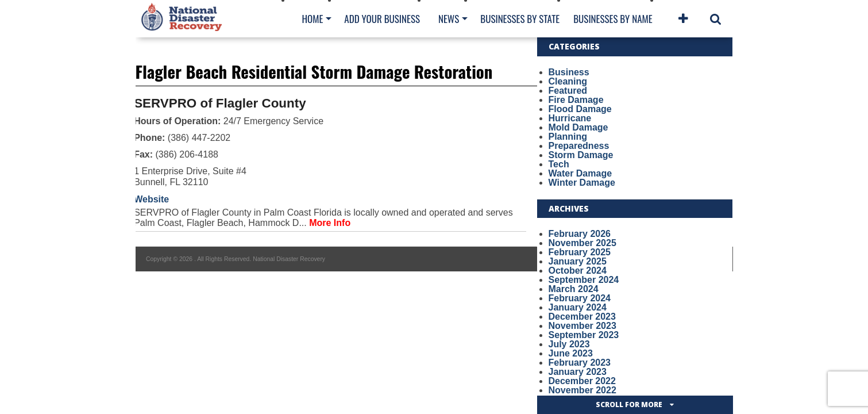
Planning (568, 137)
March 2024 (574, 289)
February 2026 (580, 234)
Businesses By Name (613, 19)
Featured (568, 91)
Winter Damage (582, 183)
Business (569, 72)
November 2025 (582, 243)
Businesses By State (520, 19)
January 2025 (578, 261)
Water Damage (580, 173)
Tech (559, 164)
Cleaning (568, 81)
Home (313, 19)
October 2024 (578, 271)
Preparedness (579, 146)
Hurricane (570, 118)
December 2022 (582, 381)
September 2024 (584, 280)
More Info (330, 223)
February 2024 (580, 298)
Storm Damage (581, 155)
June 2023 (571, 353)
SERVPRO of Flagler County (220, 103)
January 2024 (578, 307)
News (449, 19)
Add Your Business (382, 19)
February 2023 (580, 363)
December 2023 (582, 317)
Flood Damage (580, 109)
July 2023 (569, 344)
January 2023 (578, 372)
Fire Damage (576, 100)
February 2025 (580, 252)
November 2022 (582, 390)
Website (151, 199)
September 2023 (584, 335)
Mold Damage (578, 127)
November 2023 (582, 326)
